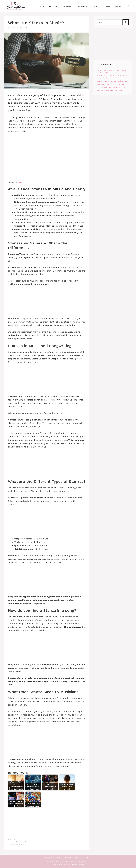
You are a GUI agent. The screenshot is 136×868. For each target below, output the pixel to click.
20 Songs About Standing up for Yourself (111, 87)
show (20, 182)
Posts (89, 858)
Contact (119, 6)
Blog (108, 6)
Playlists (97, 6)
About (84, 858)
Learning (53, 6)
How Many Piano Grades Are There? (110, 90)
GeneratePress (79, 865)
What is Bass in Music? (18, 844)
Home (42, 6)
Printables (67, 6)
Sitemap (59, 858)
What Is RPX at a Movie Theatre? (21, 842)
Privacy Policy (49, 858)
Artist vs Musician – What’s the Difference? (112, 81)
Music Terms (14, 840)
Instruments (82, 6)
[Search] (126, 22)
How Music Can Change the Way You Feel (111, 84)
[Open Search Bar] (128, 6)
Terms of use (68, 858)
